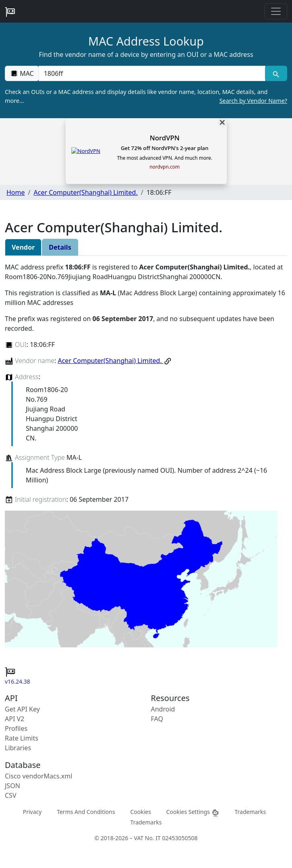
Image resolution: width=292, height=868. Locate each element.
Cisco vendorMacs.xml (38, 776)
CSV (11, 795)
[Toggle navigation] (276, 11)
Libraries (18, 748)
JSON (12, 786)
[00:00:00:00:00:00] (152, 73)
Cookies (140, 812)
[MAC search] (276, 73)
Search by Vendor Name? (253, 101)
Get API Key (22, 709)
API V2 (14, 719)
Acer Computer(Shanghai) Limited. (85, 192)
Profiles (16, 728)
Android (163, 709)
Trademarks (250, 812)
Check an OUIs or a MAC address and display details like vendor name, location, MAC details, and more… (146, 96)
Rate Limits (22, 738)
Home (16, 192)
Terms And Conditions (86, 812)
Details (60, 247)
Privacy (32, 812)
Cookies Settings (193, 812)
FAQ (157, 719)
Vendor (23, 247)
